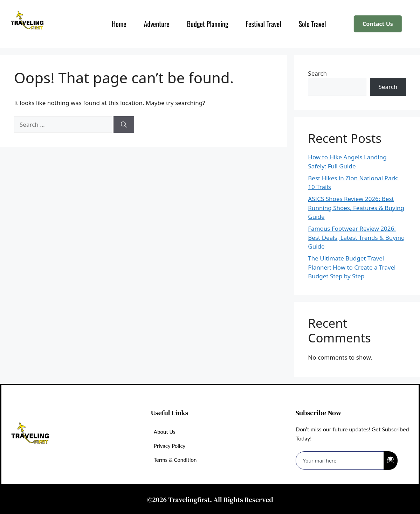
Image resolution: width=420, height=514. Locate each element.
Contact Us (378, 24)
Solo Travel (312, 24)
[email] (340, 460)
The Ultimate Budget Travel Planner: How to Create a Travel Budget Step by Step (352, 267)
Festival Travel (263, 24)
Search (317, 73)
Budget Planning (207, 24)
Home (119, 24)
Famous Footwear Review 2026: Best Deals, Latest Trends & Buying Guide (356, 237)
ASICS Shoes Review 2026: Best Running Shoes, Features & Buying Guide (356, 208)
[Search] (124, 125)
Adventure (156, 24)
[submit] (391, 461)
